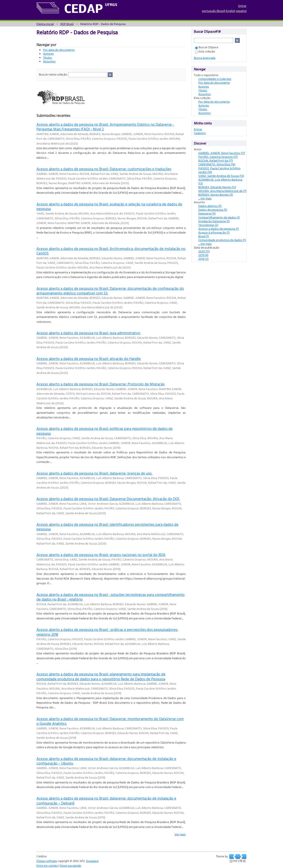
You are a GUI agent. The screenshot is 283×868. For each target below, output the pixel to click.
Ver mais (180, 834)
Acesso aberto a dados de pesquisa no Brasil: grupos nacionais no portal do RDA (101, 555)
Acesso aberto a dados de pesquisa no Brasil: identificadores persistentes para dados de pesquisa (107, 527)
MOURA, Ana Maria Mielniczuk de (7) (222, 191)
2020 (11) (204, 251)
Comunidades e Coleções (215, 79)
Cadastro (200, 133)
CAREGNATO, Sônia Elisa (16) (217, 164)
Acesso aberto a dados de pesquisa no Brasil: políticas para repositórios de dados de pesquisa (105, 431)
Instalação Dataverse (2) (214, 221)
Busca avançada (205, 58)
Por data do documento (59, 50)
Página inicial (45, 24)
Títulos (48, 57)
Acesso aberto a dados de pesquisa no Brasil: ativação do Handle (89, 359)
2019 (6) (203, 255)
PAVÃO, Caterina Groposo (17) (218, 157)
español (241, 11)
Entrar (242, 6)
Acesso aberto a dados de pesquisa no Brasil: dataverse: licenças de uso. (94, 473)
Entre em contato (47, 866)
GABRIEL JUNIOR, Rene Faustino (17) (222, 153)
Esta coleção (205, 51)
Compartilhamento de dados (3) (219, 217)
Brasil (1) (204, 236)
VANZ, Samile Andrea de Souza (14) (221, 176)
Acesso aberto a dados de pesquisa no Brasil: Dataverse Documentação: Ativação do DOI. (108, 499)
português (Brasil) (214, 11)
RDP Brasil (67, 24)
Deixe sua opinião (71, 866)
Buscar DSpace (207, 47)
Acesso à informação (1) (214, 232)
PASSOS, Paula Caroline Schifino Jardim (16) (219, 170)
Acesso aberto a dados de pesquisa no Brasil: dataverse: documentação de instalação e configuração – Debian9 (106, 800)
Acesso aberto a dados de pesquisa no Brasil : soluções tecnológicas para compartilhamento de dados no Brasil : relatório (111, 597)
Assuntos (49, 61)
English (231, 11)
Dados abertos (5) (210, 206)
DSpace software (47, 861)
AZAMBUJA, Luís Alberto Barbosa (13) (220, 181)
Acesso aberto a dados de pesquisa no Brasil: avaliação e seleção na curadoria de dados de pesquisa (109, 206)
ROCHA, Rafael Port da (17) (216, 160)
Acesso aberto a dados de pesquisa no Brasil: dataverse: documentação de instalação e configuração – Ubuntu (106, 761)
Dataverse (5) (207, 213)
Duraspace (92, 861)
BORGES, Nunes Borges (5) (216, 194)
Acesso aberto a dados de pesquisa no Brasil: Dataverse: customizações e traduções (104, 169)
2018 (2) (203, 259)
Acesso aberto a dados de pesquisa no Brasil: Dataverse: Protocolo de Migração (101, 384)
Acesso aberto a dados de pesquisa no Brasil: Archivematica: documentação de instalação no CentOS (111, 251)
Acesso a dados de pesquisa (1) (219, 229)
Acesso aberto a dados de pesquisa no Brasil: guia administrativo (88, 333)
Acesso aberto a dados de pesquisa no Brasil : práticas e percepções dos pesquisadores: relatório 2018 (107, 632)
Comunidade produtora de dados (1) (222, 240)
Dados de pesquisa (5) (213, 210)
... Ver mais (205, 198)
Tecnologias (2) (208, 225)
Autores (48, 53)
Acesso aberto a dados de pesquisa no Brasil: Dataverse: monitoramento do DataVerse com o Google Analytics (110, 721)
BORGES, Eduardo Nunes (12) (217, 187)
